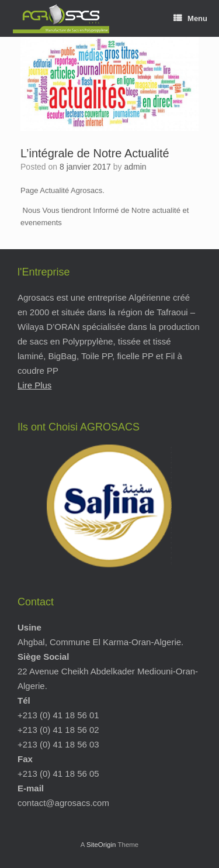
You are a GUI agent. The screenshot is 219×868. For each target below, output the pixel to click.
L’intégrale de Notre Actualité (95, 153)
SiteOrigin (101, 845)
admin (135, 167)
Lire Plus (34, 385)
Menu (190, 18)
